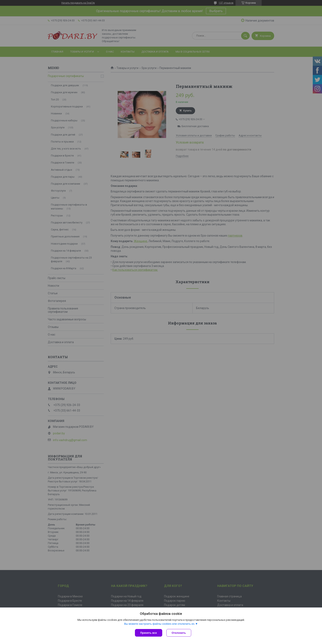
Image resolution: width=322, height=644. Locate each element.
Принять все (149, 633)
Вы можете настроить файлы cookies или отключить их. (160, 624)
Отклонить (179, 633)
